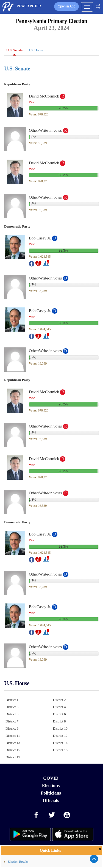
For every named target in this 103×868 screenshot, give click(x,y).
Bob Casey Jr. (40, 238)
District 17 (13, 757)
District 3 (12, 707)
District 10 (60, 728)
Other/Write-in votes (45, 130)
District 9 (12, 728)
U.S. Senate (14, 50)
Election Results (18, 862)
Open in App (66, 6)
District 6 (59, 714)
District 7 (12, 721)
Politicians (51, 793)
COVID (51, 778)
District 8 (59, 721)
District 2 (59, 700)
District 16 (60, 750)
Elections (51, 786)
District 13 (13, 743)
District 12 (60, 736)
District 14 (60, 743)
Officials (51, 800)
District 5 (12, 714)
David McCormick (44, 96)
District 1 (12, 700)
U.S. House (35, 50)
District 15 (13, 750)
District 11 (13, 736)
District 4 (59, 707)
